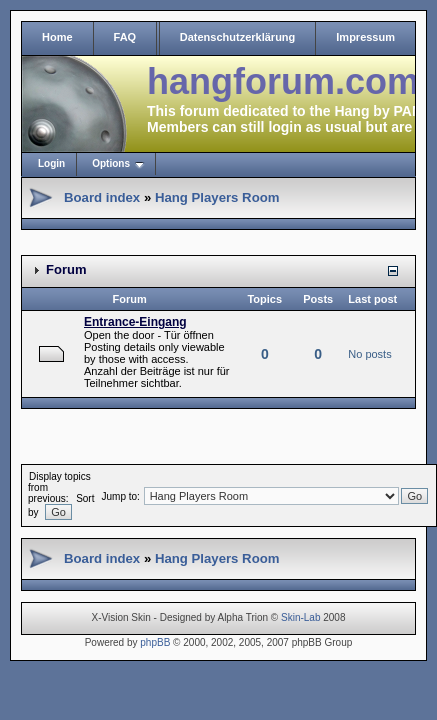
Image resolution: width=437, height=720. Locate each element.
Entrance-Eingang (135, 322)
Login (51, 163)
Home (57, 37)
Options (111, 163)
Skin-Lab (300, 617)
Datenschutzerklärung (238, 37)
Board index (102, 197)
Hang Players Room (217, 197)
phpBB (155, 642)
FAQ (125, 37)
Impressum (365, 37)
